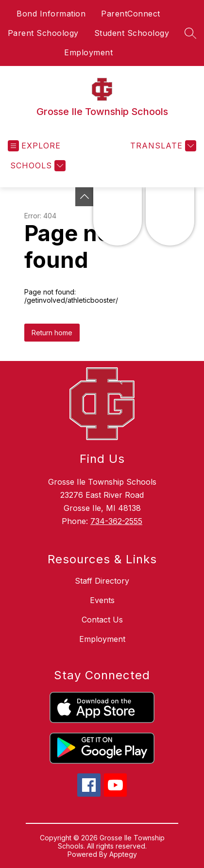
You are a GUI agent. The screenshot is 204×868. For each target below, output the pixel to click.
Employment (88, 52)
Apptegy (123, 854)
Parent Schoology (43, 33)
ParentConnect (131, 14)
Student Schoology (132, 33)
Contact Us (102, 620)
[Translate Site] (162, 146)
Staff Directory (102, 581)
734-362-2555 (116, 521)
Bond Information (51, 14)
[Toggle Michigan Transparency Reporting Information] (85, 197)
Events (102, 600)
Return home (52, 333)
